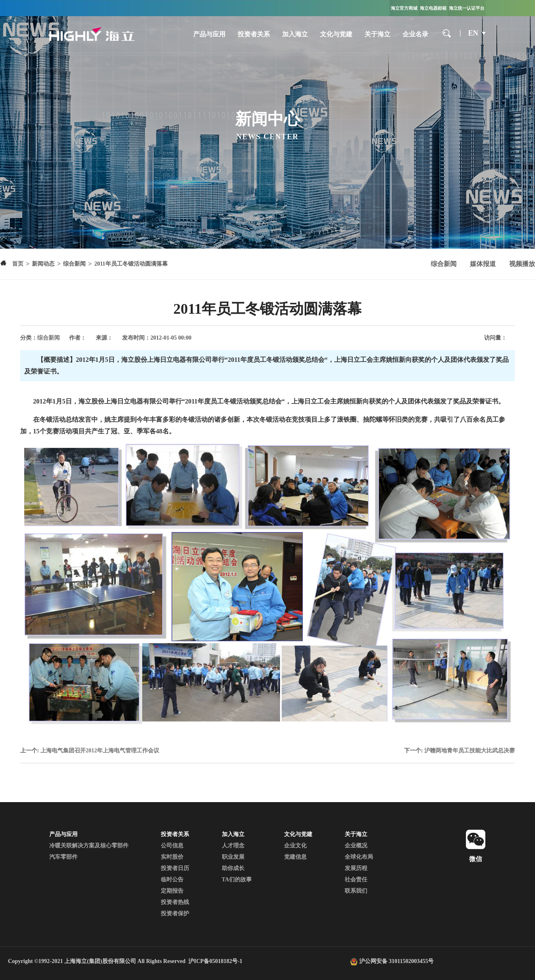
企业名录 (415, 34)
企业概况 (356, 846)
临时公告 (172, 880)
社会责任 (356, 880)
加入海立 (295, 34)
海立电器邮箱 (433, 8)
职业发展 (233, 857)
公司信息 (172, 846)
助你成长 (233, 868)
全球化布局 (359, 857)
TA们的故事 (237, 880)
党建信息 (295, 857)
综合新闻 (444, 264)
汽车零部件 (63, 857)
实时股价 (172, 857)
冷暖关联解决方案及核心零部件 (89, 846)
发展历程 (356, 868)
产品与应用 (209, 34)
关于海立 (377, 34)
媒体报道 (483, 264)
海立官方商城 (404, 8)
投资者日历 (175, 868)
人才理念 (233, 846)
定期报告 (172, 891)
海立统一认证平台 (467, 8)
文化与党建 (336, 34)
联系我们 (356, 891)
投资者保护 (175, 913)
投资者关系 (254, 34)
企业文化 (295, 846)
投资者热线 (175, 902)
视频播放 (522, 264)
